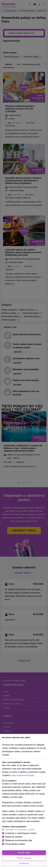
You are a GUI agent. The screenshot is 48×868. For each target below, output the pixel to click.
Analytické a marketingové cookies (21, 833)
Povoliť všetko (24, 853)
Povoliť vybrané (24, 858)
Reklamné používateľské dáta (19, 840)
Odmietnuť (24, 863)
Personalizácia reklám (15, 844)
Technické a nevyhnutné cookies (20, 830)
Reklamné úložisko (14, 837)
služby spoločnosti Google (22, 775)
